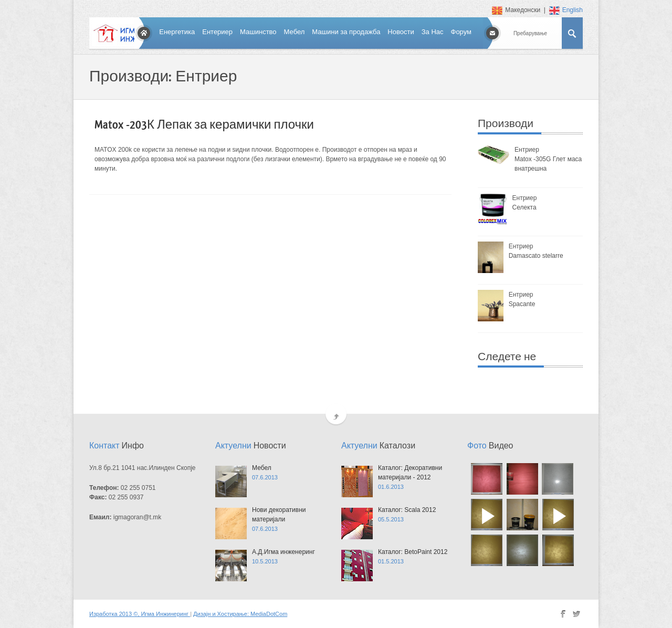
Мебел (295, 32)
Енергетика (177, 32)
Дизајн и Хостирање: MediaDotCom (240, 614)
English (566, 10)
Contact (492, 33)
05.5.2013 (391, 519)
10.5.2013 (265, 561)
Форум (461, 32)
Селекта (524, 207)
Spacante (522, 304)
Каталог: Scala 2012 (407, 510)
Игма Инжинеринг (165, 614)
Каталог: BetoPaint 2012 (413, 552)
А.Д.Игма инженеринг (283, 552)
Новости (401, 32)
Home (144, 33)
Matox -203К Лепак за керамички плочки (204, 125)
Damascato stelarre (536, 256)
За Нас (433, 32)
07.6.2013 (265, 477)
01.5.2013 (391, 561)
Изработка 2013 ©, (115, 614)
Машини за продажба (346, 32)
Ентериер (217, 32)
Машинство (258, 32)
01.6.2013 (391, 487)
